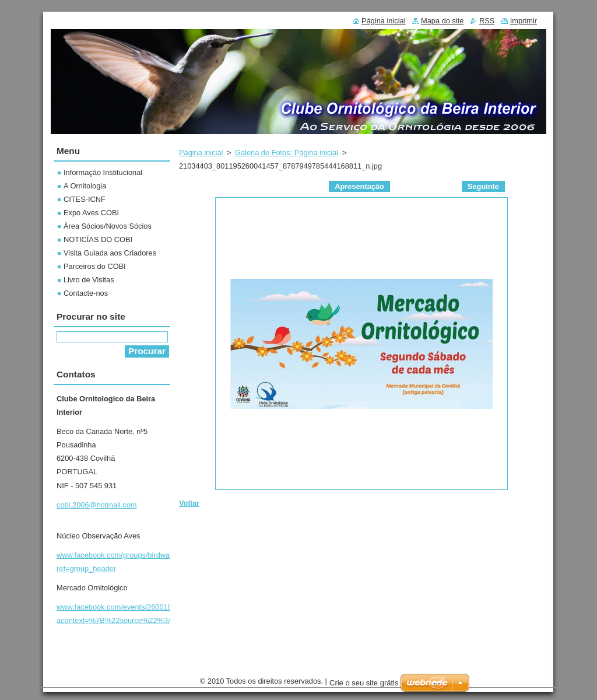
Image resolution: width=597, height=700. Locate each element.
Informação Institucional (103, 172)
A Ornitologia (85, 186)
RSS (487, 21)
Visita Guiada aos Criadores (110, 253)
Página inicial (201, 153)
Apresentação (359, 186)
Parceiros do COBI (95, 266)
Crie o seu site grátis (364, 683)
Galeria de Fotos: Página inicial (287, 153)
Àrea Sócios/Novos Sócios (108, 226)
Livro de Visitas (89, 280)
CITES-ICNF (85, 199)
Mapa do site (442, 21)
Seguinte (483, 186)
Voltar (189, 503)
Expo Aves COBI (91, 213)
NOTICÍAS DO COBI (98, 239)
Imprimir (524, 21)
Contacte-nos (86, 293)
